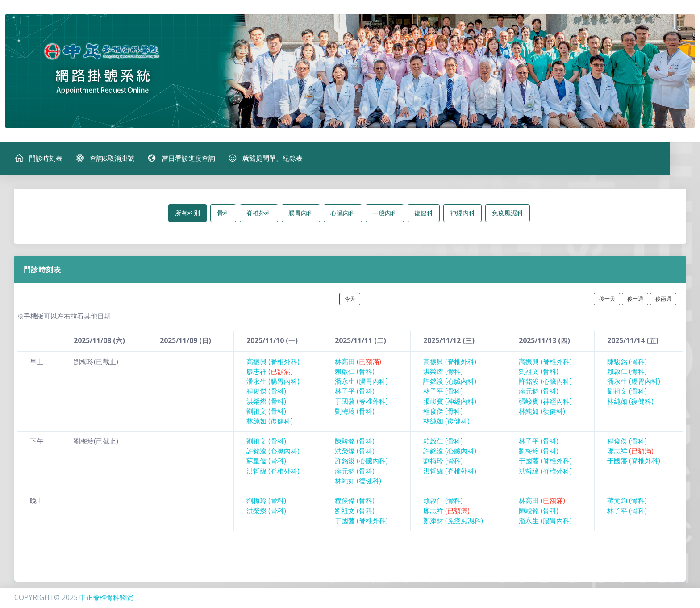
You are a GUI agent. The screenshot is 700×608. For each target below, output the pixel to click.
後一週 (635, 299)
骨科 (223, 213)
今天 (350, 299)
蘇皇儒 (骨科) (266, 462)
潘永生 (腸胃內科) (273, 382)
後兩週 (663, 299)
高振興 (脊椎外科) (273, 362)
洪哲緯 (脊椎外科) (273, 472)
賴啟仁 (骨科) (355, 372)
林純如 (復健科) (270, 422)
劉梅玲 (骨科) (355, 412)
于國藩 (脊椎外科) (361, 402)
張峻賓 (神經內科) (450, 402)
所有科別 (187, 213)
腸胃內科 (301, 213)
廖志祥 (270, 372)
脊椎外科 (259, 213)
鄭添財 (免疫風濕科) (453, 521)
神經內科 (462, 213)
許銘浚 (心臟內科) (450, 382)
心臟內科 (343, 213)
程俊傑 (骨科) (266, 392)
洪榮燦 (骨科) (266, 402)
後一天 (607, 299)
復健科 (424, 213)
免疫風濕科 (508, 213)
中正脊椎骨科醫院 (106, 598)
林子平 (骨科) (355, 392)
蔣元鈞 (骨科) (539, 392)
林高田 (358, 362)
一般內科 (385, 213)
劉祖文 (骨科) (266, 412)
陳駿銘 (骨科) (627, 362)
